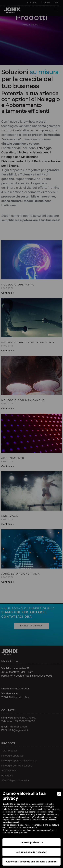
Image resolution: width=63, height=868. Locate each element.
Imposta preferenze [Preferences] (31, 842)
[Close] (59, 794)
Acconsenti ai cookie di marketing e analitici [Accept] (32, 862)
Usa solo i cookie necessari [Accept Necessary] (31, 852)
